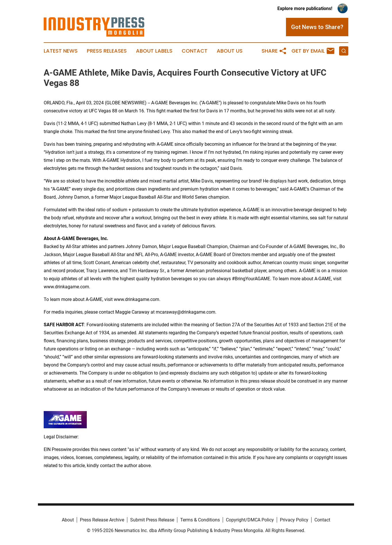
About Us (230, 51)
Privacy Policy (294, 520)
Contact (195, 51)
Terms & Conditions (200, 520)
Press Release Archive (102, 520)
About (68, 520)
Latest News (61, 51)
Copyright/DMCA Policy (250, 520)
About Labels (154, 51)
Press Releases (107, 51)
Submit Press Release (152, 520)
